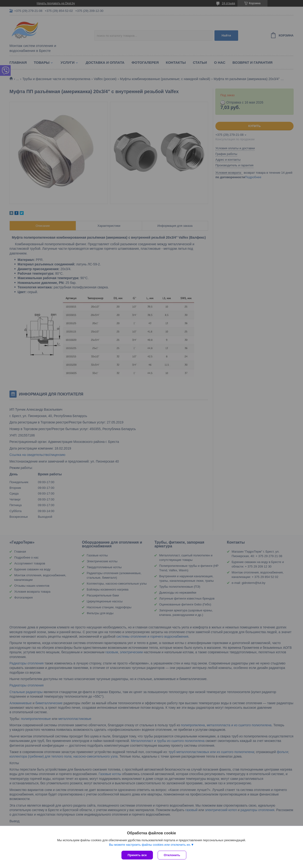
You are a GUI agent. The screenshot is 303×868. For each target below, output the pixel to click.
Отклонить (172, 855)
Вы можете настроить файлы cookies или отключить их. (150, 845)
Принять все (137, 855)
